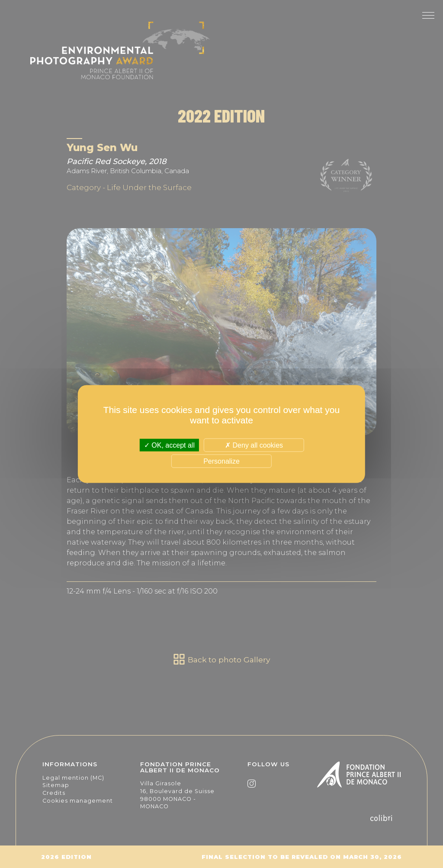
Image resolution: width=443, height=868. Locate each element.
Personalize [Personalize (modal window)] (221, 461)
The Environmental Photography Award (120, 56)
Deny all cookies (254, 445)
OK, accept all (169, 445)
